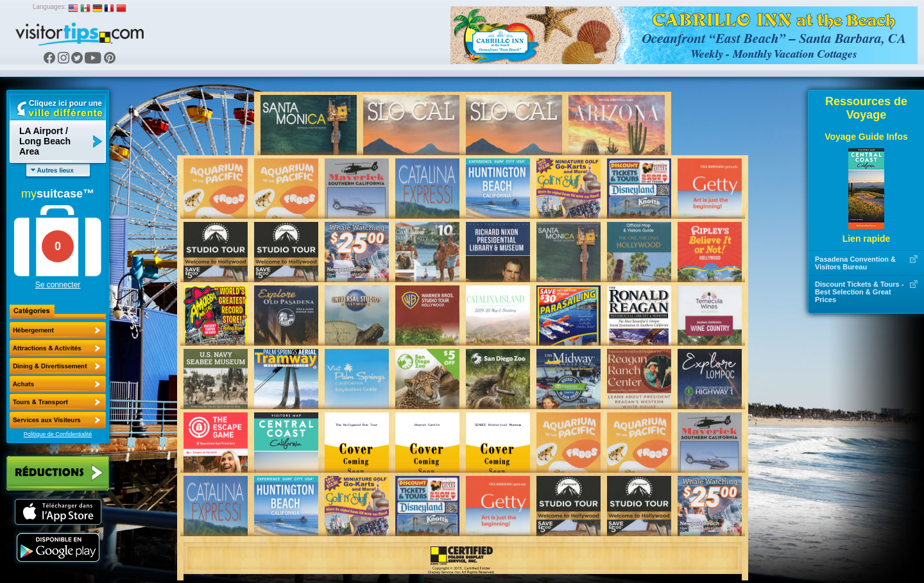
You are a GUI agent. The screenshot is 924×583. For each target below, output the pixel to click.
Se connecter (58, 285)
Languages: (49, 7)
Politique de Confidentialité (58, 434)
